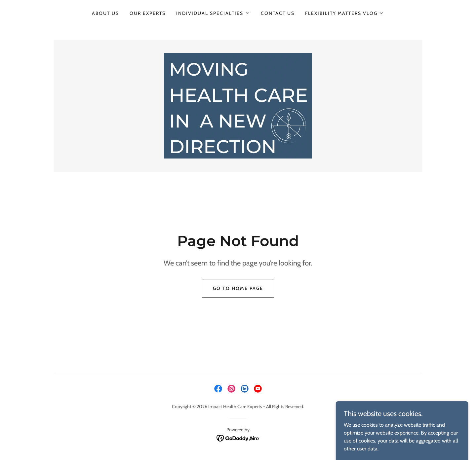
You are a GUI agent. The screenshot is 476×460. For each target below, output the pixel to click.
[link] (238, 105)
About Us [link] (105, 13)
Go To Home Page (238, 288)
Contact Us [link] (278, 13)
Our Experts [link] (148, 13)
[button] (213, 13)
